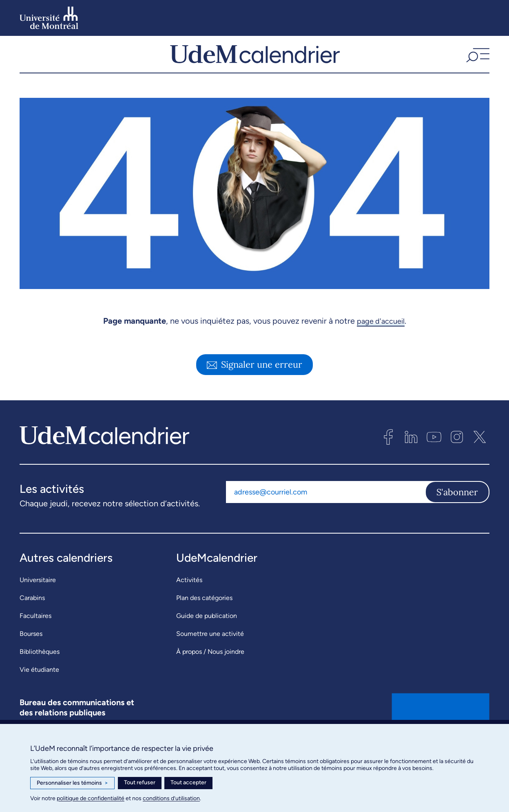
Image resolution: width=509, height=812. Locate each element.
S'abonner (457, 513)
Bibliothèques (40, 673)
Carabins (32, 619)
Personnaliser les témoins (72, 783)
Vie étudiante (39, 691)
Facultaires (35, 637)
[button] (477, 65)
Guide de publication (207, 637)
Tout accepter (188, 782)
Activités (189, 601)
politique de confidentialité (91, 798)
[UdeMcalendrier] (255, 65)
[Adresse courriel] (325, 513)
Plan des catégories (204, 619)
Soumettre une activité (210, 655)
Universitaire (38, 601)
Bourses (31, 655)
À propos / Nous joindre (210, 673)
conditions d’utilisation (171, 798)
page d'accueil (381, 342)
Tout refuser (140, 782)
